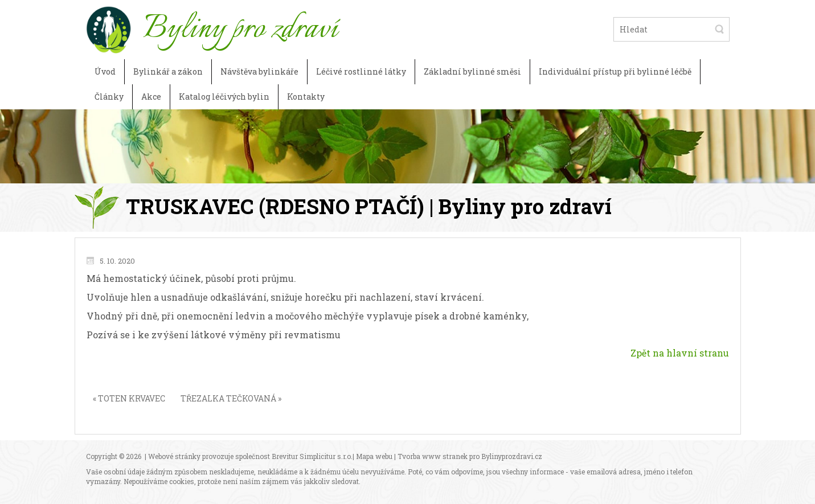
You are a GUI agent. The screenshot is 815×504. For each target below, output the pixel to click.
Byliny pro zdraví (240, 29)
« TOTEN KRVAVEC (129, 398)
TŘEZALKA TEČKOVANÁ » (231, 398)
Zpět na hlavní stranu (680, 353)
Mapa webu (374, 456)
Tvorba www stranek (433, 456)
